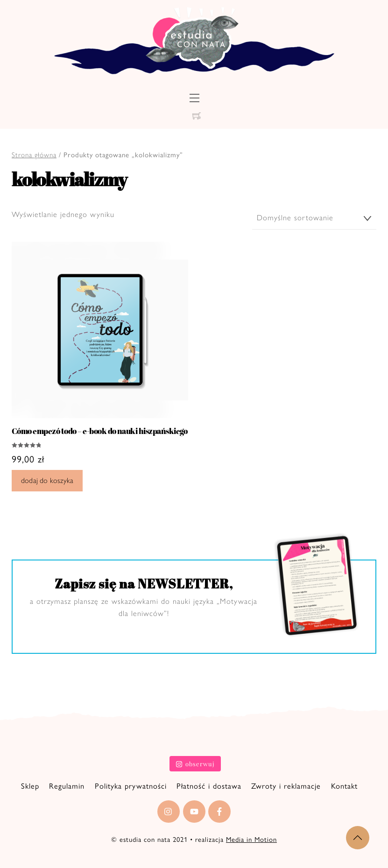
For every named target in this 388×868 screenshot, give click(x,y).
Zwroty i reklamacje (286, 785)
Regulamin (67, 785)
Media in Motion (251, 839)
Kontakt (344, 785)
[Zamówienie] (314, 218)
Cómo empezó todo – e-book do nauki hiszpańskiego (99, 430)
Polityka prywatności (131, 785)
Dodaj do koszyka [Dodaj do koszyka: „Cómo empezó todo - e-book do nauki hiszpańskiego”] (47, 479)
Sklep (30, 785)
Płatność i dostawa (209, 785)
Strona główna (34, 155)
